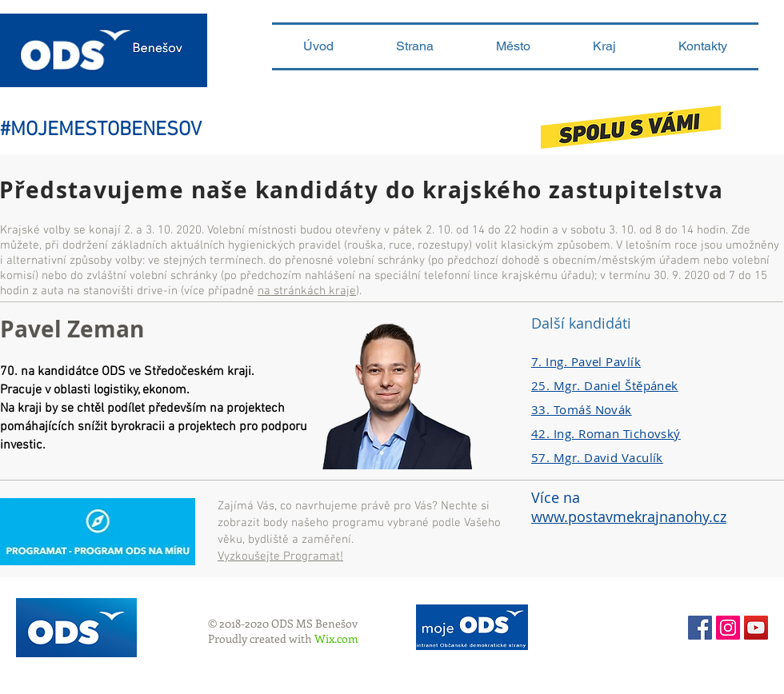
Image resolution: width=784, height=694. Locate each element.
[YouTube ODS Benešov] (756, 628)
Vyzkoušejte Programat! (280, 556)
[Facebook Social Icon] (700, 628)
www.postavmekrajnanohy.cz (629, 517)
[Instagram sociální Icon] (728, 628)
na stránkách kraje (307, 291)
